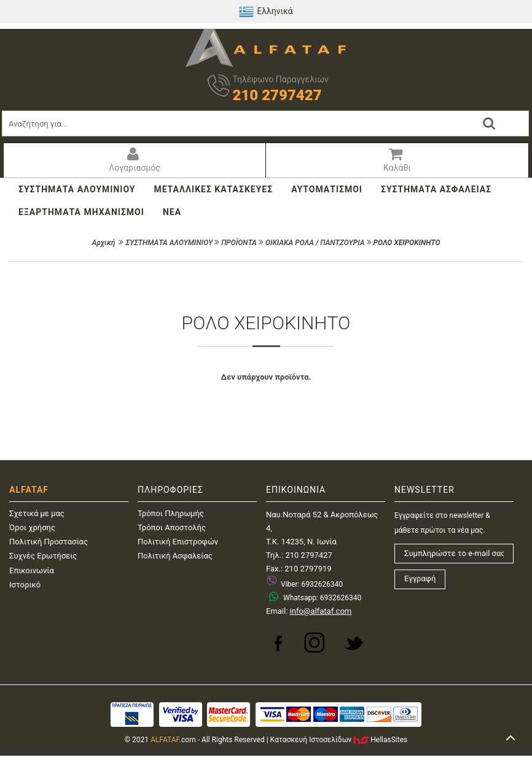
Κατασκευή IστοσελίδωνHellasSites (339, 740)
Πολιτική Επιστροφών (178, 542)
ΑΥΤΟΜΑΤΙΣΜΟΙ (327, 189)
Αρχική (103, 243)
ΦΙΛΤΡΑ (266, 280)
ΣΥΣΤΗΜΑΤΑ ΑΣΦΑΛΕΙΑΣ (436, 189)
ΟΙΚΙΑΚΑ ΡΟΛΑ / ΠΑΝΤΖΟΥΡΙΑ (315, 243)
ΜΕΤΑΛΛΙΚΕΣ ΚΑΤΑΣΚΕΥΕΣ (213, 189)
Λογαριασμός (133, 159)
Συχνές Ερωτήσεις (43, 556)
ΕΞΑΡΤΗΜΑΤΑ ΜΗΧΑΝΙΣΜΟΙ (81, 212)
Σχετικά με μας (37, 513)
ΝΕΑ (172, 212)
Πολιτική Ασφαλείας (175, 556)
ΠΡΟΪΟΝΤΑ (239, 243)
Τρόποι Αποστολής (172, 527)
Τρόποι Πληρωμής (171, 513)
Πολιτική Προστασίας (49, 542)
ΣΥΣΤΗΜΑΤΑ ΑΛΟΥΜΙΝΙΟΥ (77, 189)
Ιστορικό (25, 585)
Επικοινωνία (32, 570)
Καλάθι (396, 159)
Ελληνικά (266, 12)
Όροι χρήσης (32, 527)
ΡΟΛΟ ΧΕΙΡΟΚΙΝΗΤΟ (407, 243)
